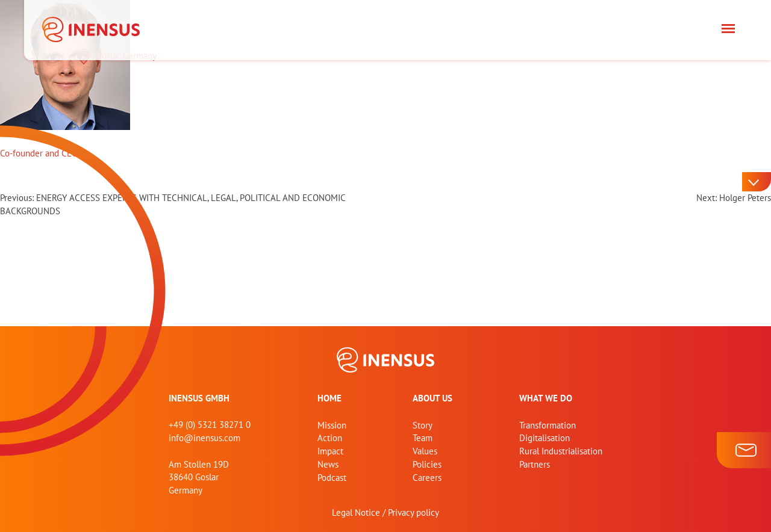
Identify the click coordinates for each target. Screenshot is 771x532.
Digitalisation (545, 438)
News (328, 464)
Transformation (548, 425)
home (329, 398)
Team (423, 438)
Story (423, 425)
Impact (330, 451)
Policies (427, 464)
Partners (535, 464)
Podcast (332, 478)
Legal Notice (356, 512)
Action (330, 438)
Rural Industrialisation (561, 451)
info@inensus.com (204, 438)
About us (432, 398)
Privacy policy (414, 512)
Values (425, 451)
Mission (332, 425)
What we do (546, 398)
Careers (427, 478)
